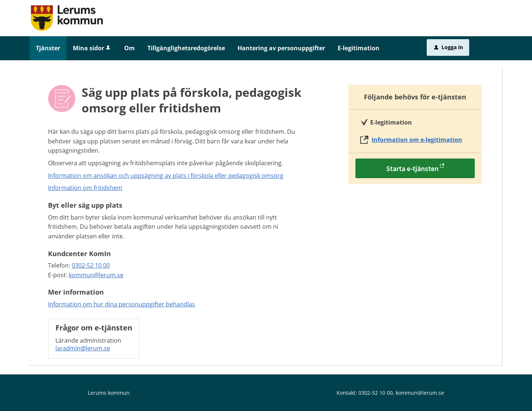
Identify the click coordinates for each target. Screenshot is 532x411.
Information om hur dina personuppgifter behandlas (122, 304)
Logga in (449, 47)
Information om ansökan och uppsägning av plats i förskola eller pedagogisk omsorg (166, 176)
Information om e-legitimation (417, 140)
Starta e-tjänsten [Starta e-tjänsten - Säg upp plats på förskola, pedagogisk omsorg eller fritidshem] (412, 168)
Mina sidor (92, 48)
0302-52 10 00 (91, 265)
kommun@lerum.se (96, 275)
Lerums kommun (109, 393)
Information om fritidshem (85, 188)
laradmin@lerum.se (83, 348)
